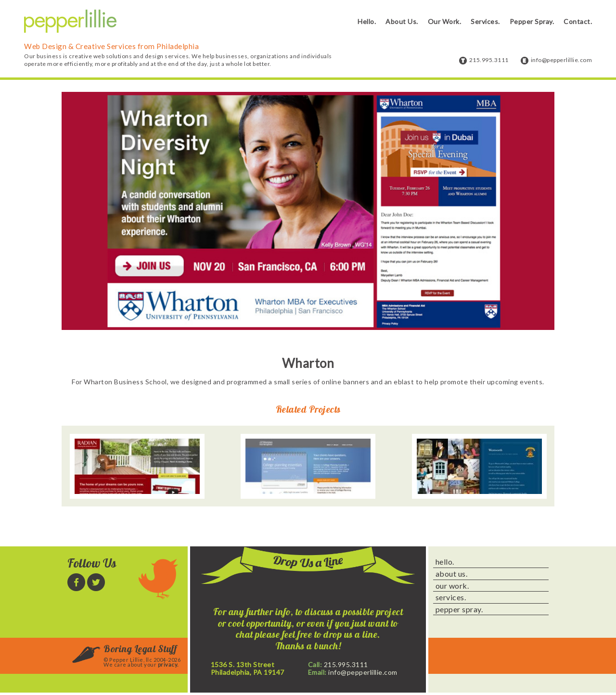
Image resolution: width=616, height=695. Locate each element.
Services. (485, 21)
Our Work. (445, 21)
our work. (452, 586)
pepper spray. (459, 609)
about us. (452, 574)
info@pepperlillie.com (562, 60)
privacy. (168, 664)
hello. (445, 562)
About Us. (402, 21)
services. (451, 597)
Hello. (367, 21)
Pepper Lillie (70, 21)
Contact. (578, 21)
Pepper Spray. (532, 21)
